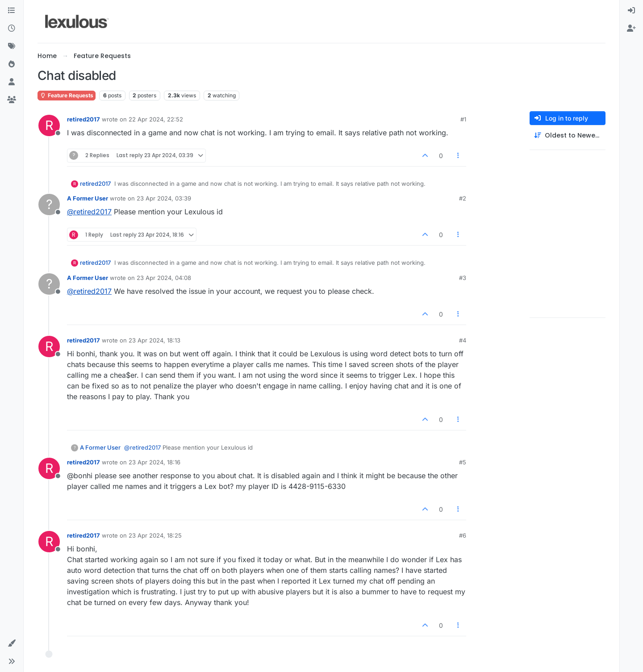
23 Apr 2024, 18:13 (154, 340)
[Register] (631, 29)
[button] (12, 643)
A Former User (88, 198)
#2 (463, 198)
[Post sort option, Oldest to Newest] (568, 136)
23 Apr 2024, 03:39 (164, 198)
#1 (463, 119)
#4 (463, 340)
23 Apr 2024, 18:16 (154, 462)
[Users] (12, 82)
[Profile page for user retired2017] (49, 125)
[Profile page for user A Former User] (49, 205)
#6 (463, 535)
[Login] (631, 11)
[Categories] (12, 11)
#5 (463, 462)
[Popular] (12, 64)
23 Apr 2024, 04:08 (164, 278)
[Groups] (12, 100)
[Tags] (12, 46)
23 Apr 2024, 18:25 (155, 535)
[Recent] (12, 29)
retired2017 (84, 119)
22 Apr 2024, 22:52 (156, 119)
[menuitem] (631, 11)
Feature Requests (67, 95)
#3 (463, 278)
